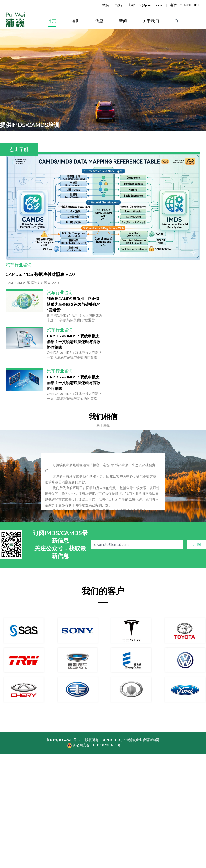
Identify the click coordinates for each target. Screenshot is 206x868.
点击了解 (19, 150)
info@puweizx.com (150, 5)
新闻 (123, 21)
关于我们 (151, 21)
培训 (76, 21)
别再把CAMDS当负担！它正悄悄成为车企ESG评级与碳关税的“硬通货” (74, 418)
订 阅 (196, 658)
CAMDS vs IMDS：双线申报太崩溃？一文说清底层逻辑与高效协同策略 (74, 455)
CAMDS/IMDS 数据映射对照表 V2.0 (40, 388)
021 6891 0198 (189, 5)
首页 (52, 21)
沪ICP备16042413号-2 (64, 854)
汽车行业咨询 (19, 378)
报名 (119, 5)
